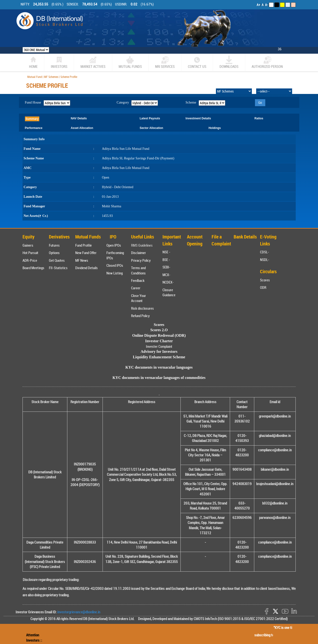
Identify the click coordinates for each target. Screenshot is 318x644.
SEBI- (166, 267)
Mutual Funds (130, 62)
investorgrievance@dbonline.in (78, 612)
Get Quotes (57, 260)
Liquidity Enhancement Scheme (159, 357)
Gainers (28, 245)
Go (260, 102)
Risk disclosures (142, 308)
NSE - (166, 252)
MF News (82, 260)
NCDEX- (168, 282)
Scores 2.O (159, 330)
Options (54, 253)
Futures (54, 245)
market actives (93, 62)
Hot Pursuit (30, 253)
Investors (59, 62)
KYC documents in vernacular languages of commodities (159, 378)
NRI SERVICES (165, 62)
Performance (34, 128)
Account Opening (195, 240)
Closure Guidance (169, 292)
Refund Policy (140, 316)
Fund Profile (84, 245)
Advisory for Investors (159, 351)
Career (136, 288)
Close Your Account (139, 298)
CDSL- (265, 252)
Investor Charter (159, 341)
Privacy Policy (141, 260)
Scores (265, 280)
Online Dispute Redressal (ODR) (159, 335)
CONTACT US (197, 62)
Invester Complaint (159, 346)
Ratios (259, 118)
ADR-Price (30, 260)
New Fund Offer (86, 253)
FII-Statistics (58, 268)
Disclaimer (139, 253)
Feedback (138, 280)
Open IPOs (114, 245)
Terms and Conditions (138, 270)
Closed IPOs (115, 265)
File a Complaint (221, 240)
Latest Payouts (150, 118)
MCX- (166, 275)
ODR (263, 287)
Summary (32, 119)
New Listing (115, 273)
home (33, 62)
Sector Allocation (151, 128)
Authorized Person (267, 62)
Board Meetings (33, 268)
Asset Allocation (82, 128)
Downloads (229, 62)
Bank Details (245, 237)
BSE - (166, 260)
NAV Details (79, 118)
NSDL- (265, 260)
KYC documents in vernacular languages (159, 367)
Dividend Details (87, 268)
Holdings (215, 128)
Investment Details (198, 118)
